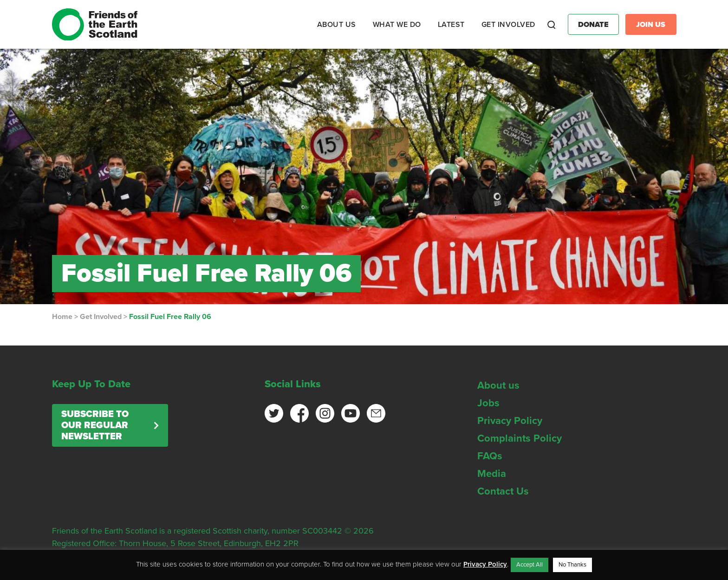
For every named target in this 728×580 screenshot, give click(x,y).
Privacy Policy (510, 421)
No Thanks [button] (572, 565)
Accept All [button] (530, 565)
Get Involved (101, 317)
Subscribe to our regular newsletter (95, 425)
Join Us (651, 25)
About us (498, 385)
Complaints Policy (520, 438)
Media (492, 474)
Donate (593, 25)
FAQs (490, 456)
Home (62, 317)
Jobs (488, 403)
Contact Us (503, 491)
